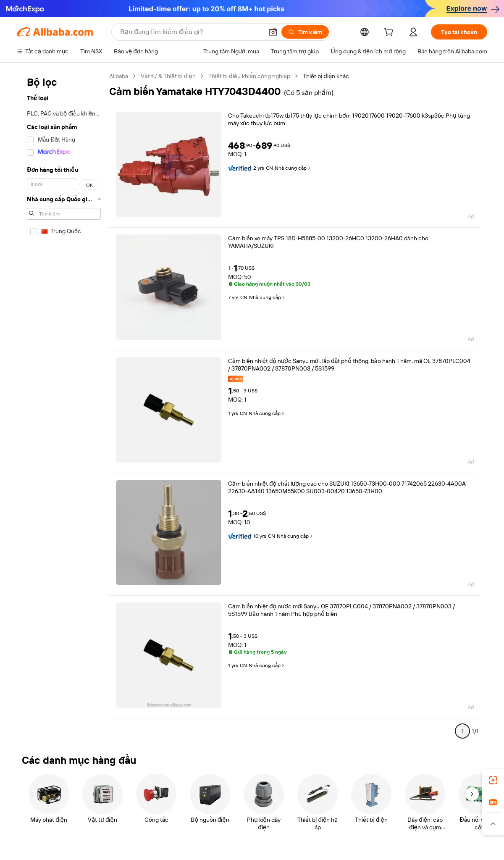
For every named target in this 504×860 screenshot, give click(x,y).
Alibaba (119, 76)
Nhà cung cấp (293, 168)
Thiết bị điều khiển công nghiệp (249, 76)
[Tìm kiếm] (305, 32)
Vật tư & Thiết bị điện (168, 76)
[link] (493, 780)
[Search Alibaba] (191, 32)
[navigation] (64, 407)
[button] (273, 32)
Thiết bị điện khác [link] (326, 76)
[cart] (390, 33)
